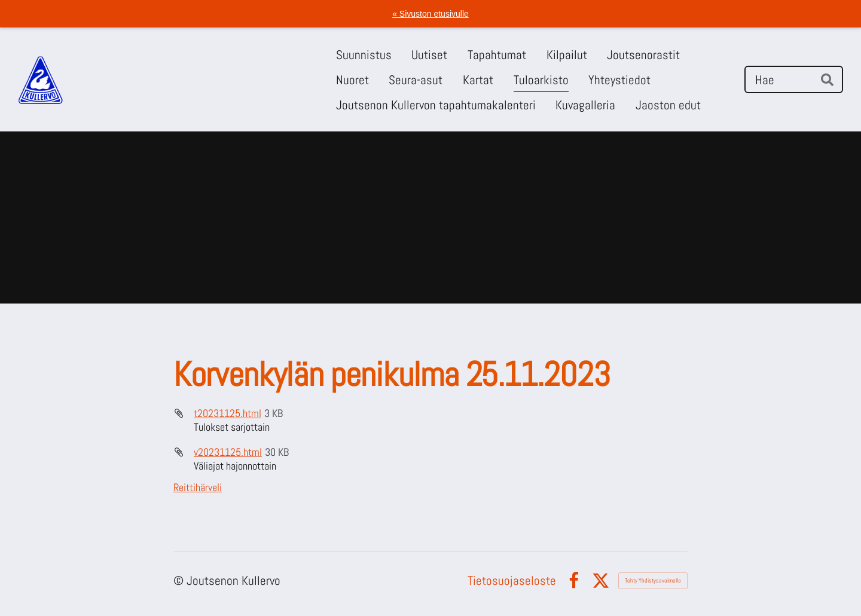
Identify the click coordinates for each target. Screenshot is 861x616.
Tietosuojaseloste (512, 580)
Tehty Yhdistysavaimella (653, 580)
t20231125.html (228, 413)
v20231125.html (228, 452)
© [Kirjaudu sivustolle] (180, 580)
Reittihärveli (198, 487)
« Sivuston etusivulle (430, 14)
